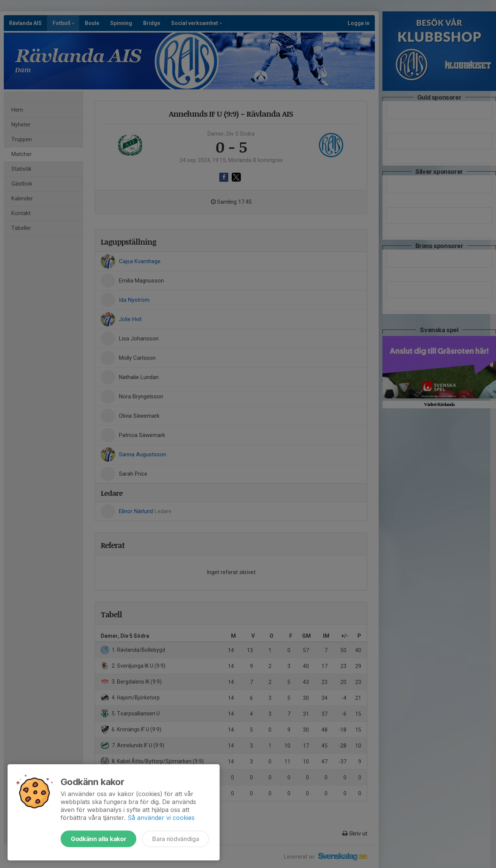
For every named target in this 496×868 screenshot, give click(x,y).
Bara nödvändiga (175, 839)
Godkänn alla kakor (98, 839)
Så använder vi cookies (161, 818)
